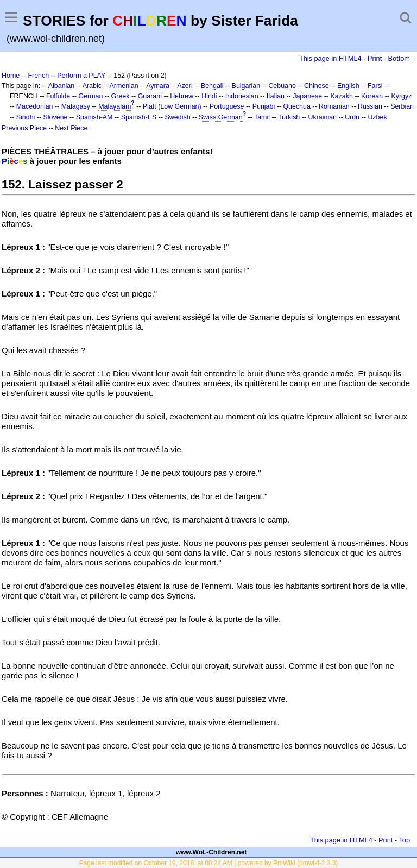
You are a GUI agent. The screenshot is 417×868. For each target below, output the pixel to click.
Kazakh (342, 96)
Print (375, 58)
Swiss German (221, 117)
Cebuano (282, 86)
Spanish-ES (139, 117)
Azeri (185, 86)
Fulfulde (58, 96)
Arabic (92, 86)
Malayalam (115, 106)
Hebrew (182, 96)
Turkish (289, 117)
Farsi (375, 86)
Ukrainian (322, 117)
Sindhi (26, 117)
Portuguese (227, 106)
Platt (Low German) (172, 106)
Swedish (178, 117)
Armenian (124, 86)
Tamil (262, 117)
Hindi (209, 96)
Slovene (56, 117)
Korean (372, 96)
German (90, 96)
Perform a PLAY (81, 76)
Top (404, 840)
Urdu (352, 117)
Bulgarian (246, 86)
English (348, 86)
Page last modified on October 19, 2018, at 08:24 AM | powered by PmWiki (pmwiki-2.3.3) (209, 863)
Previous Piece (24, 128)
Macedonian (35, 106)
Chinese (317, 86)
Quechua (296, 106)
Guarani (150, 96)
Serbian (402, 106)
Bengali (212, 86)
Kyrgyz (401, 96)
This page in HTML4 (330, 58)
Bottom (399, 58)
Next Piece (71, 128)
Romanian (334, 106)
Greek (121, 96)
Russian (370, 106)
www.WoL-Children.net (211, 852)
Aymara (158, 86)
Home (11, 76)
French (38, 76)
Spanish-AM (94, 117)
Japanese (307, 96)
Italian (276, 96)
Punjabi (264, 106)
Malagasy (76, 106)
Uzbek (377, 117)
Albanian (61, 86)
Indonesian (242, 96)
